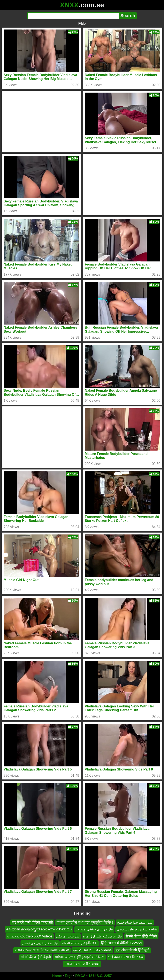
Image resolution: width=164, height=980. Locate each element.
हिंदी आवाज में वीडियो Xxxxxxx (122, 943)
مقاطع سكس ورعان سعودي (137, 929)
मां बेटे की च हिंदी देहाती (36, 957)
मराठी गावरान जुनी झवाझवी (82, 964)
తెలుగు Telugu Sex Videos (92, 950)
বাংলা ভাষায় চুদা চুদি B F (80, 943)
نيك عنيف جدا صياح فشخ (135, 922)
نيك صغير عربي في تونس (40, 943)
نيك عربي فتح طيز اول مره (102, 936)
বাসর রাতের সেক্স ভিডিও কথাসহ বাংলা (42, 950)
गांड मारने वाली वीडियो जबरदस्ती (32, 922)
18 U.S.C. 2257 (100, 976)
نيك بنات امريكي (68, 936)
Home (57, 976)
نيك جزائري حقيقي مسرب (94, 929)
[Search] (73, 16)
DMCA (80, 976)
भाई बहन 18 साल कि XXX (126, 957)
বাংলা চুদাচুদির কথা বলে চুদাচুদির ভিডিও (85, 922)
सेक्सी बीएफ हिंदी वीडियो (141, 936)
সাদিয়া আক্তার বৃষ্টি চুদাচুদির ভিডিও (80, 957)
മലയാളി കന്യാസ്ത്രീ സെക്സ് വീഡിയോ (39, 929)
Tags (69, 976)
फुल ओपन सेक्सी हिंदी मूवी (133, 950)
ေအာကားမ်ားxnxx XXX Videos (30, 936)
